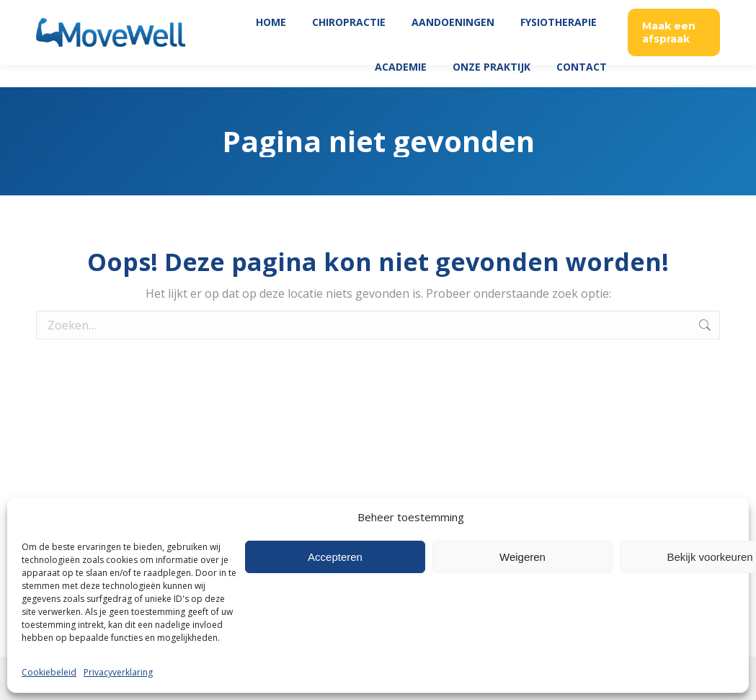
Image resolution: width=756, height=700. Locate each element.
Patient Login (573, 11)
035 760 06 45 (653, 11)
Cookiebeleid (49, 672)
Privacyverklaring (118, 672)
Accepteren (335, 557)
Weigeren (522, 557)
